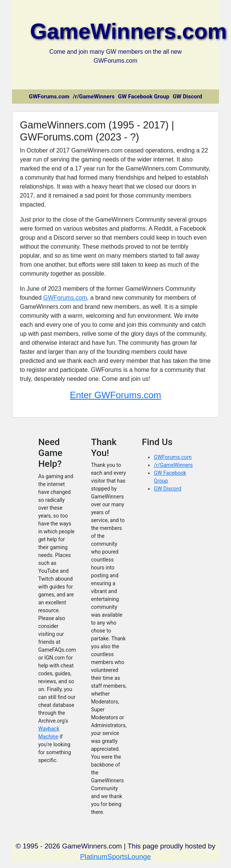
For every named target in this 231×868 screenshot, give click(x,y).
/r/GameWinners (94, 97)
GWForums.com (49, 97)
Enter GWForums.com (115, 395)
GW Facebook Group (143, 97)
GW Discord (187, 97)
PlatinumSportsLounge (116, 857)
